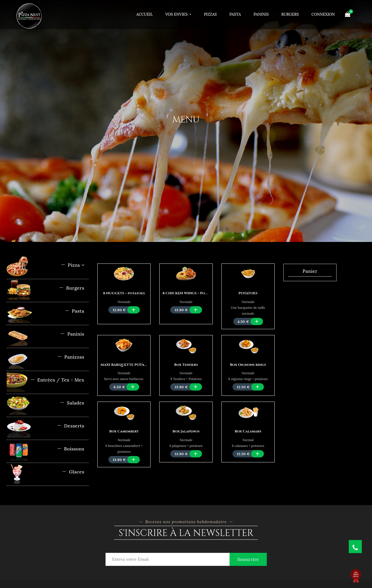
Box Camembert (124, 431)
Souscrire (248, 559)
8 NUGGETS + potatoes (124, 293)
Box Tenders (186, 365)
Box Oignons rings (248, 365)
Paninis (261, 14)
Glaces (73, 472)
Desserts (71, 426)
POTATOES (248, 293)
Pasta (235, 14)
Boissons (71, 449)
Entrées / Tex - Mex (57, 380)
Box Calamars (248, 431)
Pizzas (210, 14)
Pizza (73, 265)
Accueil (144, 14)
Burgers (290, 14)
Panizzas (71, 357)
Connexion (323, 14)
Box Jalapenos (186, 431)
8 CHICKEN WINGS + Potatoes (190, 293)
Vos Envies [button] (177, 14)
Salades (72, 403)
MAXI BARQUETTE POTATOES (127, 365)
